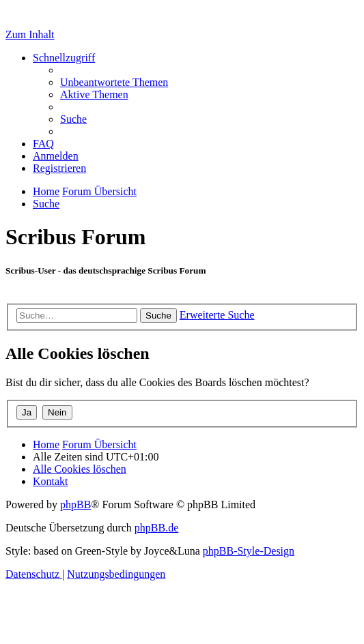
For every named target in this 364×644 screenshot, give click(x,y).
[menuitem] (114, 82)
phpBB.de (156, 528)
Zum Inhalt (30, 34)
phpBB (75, 504)
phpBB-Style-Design (249, 551)
